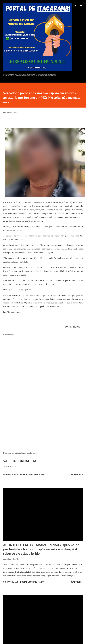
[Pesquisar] (75, 5)
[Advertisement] (43, 424)
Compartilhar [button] (72, 327)
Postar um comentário (32, 474)
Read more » (77, 474)
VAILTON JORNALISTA (20, 461)
